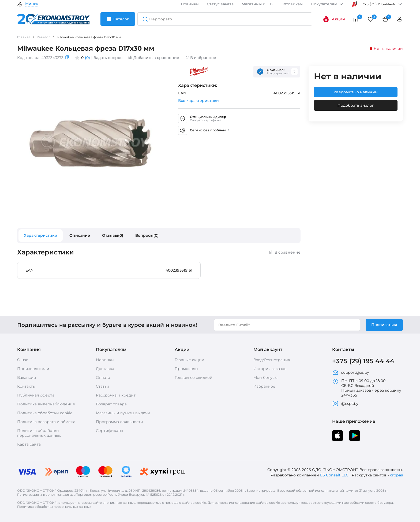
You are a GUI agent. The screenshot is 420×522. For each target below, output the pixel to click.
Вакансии (27, 377)
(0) (87, 58)
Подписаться (384, 325)
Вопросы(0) (147, 235)
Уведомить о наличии (356, 92)
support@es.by (351, 372)
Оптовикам (292, 4)
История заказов (270, 369)
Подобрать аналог (356, 105)
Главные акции (190, 360)
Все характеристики (198, 101)
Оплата (103, 377)
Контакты (26, 386)
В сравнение (285, 252)
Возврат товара (111, 404)
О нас (23, 360)
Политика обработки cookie (45, 413)
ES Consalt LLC (334, 475)
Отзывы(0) (113, 235)
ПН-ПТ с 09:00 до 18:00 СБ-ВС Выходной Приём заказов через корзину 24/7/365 (367, 388)
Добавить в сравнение (153, 58)
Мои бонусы (265, 377)
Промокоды (186, 369)
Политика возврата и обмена (46, 422)
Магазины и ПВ (257, 4)
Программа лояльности (119, 422)
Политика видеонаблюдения (46, 404)
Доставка (105, 369)
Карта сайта (29, 444)
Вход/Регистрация (272, 360)
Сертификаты (109, 431)
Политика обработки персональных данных (39, 433)
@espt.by (345, 403)
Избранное (264, 386)
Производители (33, 369)
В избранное (200, 58)
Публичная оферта (36, 395)
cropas (396, 475)
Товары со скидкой (194, 377)
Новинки (190, 4)
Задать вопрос (108, 58)
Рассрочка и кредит (116, 395)
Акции (334, 19)
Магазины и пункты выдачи (123, 413)
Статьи (103, 386)
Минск (32, 4)
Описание (80, 235)
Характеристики (41, 235)
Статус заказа (220, 4)
